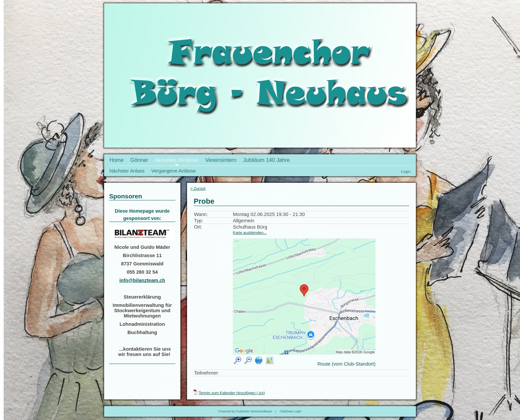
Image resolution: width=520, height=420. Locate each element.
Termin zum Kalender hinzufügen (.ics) (232, 393)
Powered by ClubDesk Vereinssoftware (245, 411)
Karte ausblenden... (250, 232)
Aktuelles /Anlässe (177, 160)
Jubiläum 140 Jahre (266, 160)
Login (406, 171)
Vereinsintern (221, 160)
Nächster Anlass (127, 171)
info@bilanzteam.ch (142, 280)
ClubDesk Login (291, 411)
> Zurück (198, 188)
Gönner (139, 160)
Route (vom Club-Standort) (346, 364)
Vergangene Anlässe (173, 171)
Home (117, 160)
